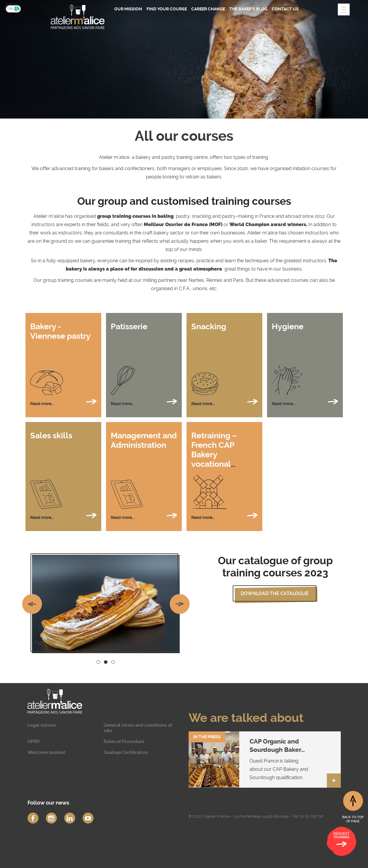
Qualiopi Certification (126, 752)
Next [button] (180, 604)
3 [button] (113, 662)
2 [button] (106, 662)
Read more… (63, 402)
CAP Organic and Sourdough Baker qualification (275, 750)
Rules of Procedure (124, 741)
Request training (341, 840)
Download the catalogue (275, 593)
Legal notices (42, 725)
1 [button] (98, 662)
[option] (106, 604)
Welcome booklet (46, 752)
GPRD (34, 741)
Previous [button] (32, 604)
